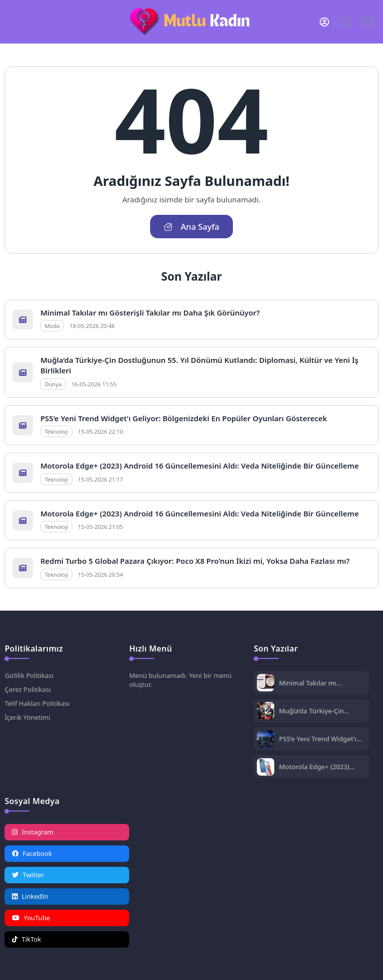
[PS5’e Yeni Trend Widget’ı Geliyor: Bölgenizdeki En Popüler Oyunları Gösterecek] (266, 740)
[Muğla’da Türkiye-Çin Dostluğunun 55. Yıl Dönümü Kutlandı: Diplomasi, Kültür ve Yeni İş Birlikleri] (266, 712)
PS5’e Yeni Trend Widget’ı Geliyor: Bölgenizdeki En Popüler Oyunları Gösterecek (184, 418)
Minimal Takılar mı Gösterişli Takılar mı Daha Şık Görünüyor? (150, 313)
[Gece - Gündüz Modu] (367, 26)
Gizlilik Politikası (29, 675)
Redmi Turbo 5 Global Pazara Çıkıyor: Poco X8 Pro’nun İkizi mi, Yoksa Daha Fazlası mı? (195, 561)
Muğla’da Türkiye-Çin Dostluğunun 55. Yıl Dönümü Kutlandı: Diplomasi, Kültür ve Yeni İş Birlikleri (322, 711)
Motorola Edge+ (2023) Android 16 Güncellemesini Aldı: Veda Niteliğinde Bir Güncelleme (200, 466)
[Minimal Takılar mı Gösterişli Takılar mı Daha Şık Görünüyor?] (266, 684)
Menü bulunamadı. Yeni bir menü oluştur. (180, 680)
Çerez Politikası (27, 689)
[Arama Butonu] (345, 22)
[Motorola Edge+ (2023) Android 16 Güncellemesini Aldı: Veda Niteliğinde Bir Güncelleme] (266, 768)
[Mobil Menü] (12, 22)
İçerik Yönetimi (27, 717)
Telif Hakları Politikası (37, 703)
